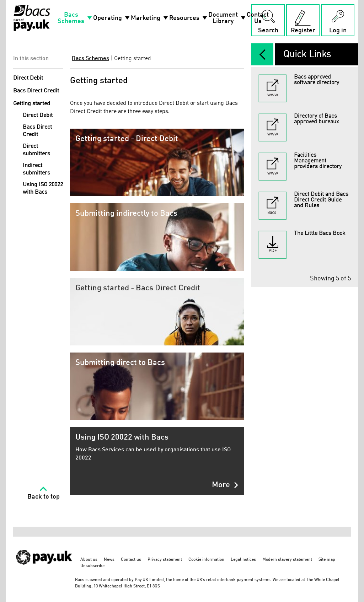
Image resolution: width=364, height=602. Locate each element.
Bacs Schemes (75, 18)
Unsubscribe (92, 566)
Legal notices (243, 560)
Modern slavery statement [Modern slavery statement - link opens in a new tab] (287, 560)
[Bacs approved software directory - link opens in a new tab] (305, 88)
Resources (189, 18)
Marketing (150, 18)
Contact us (131, 560)
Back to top (44, 497)
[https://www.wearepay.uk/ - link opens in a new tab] (44, 568)
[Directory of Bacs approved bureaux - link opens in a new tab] (305, 128)
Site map (327, 560)
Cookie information (206, 560)
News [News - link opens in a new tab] (109, 560)
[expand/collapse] (262, 54)
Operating (112, 18)
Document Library (227, 18)
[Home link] (32, 18)
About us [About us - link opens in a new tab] (89, 560)
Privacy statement (165, 560)
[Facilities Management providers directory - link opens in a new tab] (305, 167)
